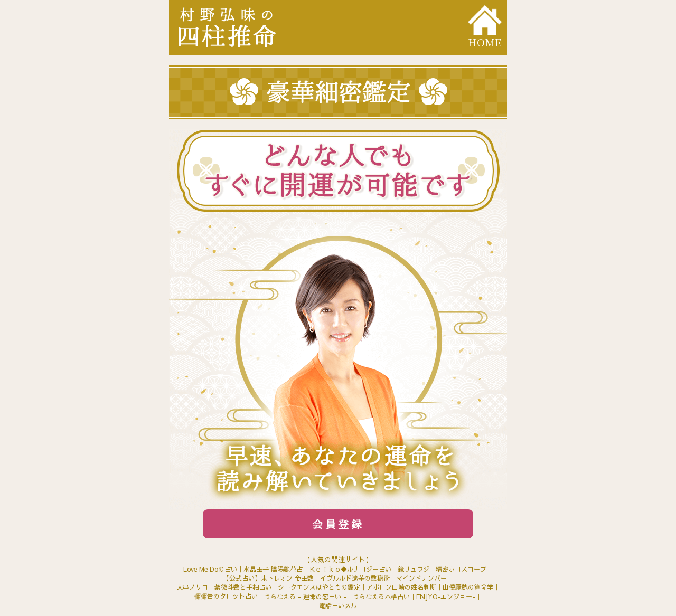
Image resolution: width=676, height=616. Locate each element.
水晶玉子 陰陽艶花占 (273, 569)
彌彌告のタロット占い (226, 596)
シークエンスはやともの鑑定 (319, 587)
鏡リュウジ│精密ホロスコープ (442, 569)
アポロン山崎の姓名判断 (401, 587)
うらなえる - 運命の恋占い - (305, 596)
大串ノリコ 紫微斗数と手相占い (224, 587)
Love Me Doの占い (210, 569)
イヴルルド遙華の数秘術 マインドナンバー (383, 578)
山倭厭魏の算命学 (468, 587)
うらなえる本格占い (381, 596)
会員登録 (338, 524)
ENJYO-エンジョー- (446, 596)
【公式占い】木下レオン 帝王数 (268, 578)
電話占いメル (338, 605)
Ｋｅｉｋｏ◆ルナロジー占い (350, 569)
